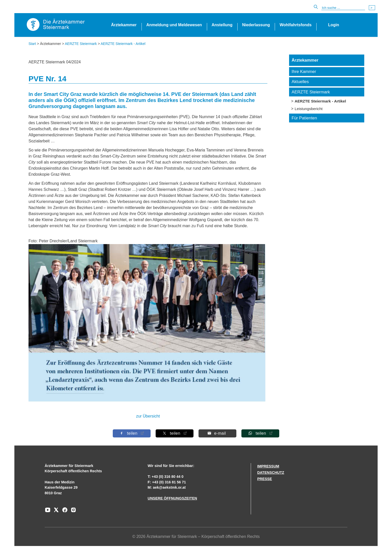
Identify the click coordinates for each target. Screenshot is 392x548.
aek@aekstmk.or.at (169, 487)
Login (334, 25)
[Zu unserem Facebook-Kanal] (64, 512)
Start (32, 44)
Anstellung (222, 25)
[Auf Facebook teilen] (132, 433)
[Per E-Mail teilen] (217, 433)
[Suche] (343, 8)
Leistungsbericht (309, 109)
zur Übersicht (148, 416)
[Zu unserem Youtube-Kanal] (48, 512)
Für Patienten (304, 118)
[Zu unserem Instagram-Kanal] (72, 512)
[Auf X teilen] (175, 433)
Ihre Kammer (304, 72)
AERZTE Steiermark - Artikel (123, 44)
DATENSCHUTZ (271, 473)
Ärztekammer (124, 25)
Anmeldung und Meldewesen (174, 25)
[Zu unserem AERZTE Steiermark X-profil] (55, 512)
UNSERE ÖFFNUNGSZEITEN (172, 498)
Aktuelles (300, 82)
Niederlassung (256, 25)
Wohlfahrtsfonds (296, 25)
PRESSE (265, 479)
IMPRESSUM (268, 466)
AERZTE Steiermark (81, 44)
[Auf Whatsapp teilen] (260, 433)
